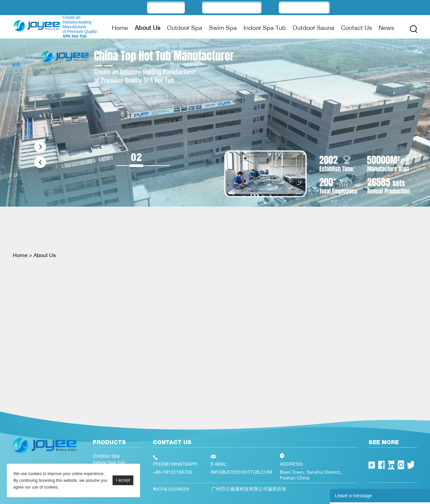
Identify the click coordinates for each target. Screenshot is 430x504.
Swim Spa (223, 28)
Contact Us (356, 28)
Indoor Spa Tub (265, 28)
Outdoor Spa (185, 28)
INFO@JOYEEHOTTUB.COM (241, 472)
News (386, 28)
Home (120, 28)
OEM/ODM (166, 7)
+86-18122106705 (173, 472)
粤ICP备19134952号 (171, 489)
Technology (304, 7)
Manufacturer (232, 7)
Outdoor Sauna (313, 28)
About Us (147, 28)
